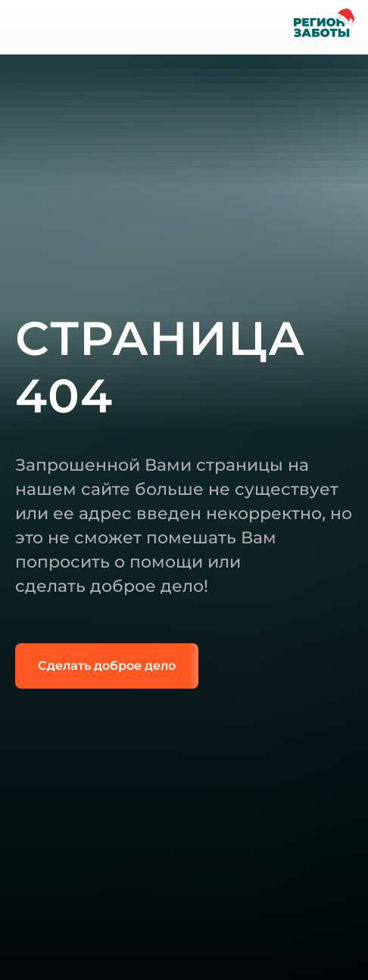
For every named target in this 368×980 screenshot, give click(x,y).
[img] (29, 27)
